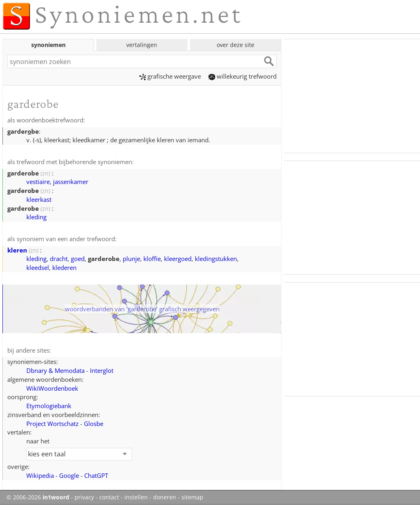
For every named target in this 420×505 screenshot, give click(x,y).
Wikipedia (40, 475)
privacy (84, 497)
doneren (165, 497)
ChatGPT (96, 475)
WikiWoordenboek (52, 388)
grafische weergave (170, 76)
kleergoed (178, 259)
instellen (136, 497)
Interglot (102, 370)
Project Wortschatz (52, 424)
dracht (59, 259)
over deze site (236, 45)
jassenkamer (71, 182)
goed (78, 259)
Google (69, 475)
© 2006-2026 (38, 497)
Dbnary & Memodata (55, 370)
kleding (36, 217)
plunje (131, 259)
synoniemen (48, 45)
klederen (64, 267)
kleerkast (39, 199)
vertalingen (142, 45)
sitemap (192, 497)
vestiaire (38, 182)
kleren (17, 250)
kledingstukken (216, 259)
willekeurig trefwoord (243, 76)
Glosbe (94, 424)
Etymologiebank (49, 406)
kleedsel (38, 267)
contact (109, 497)
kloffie (152, 259)
